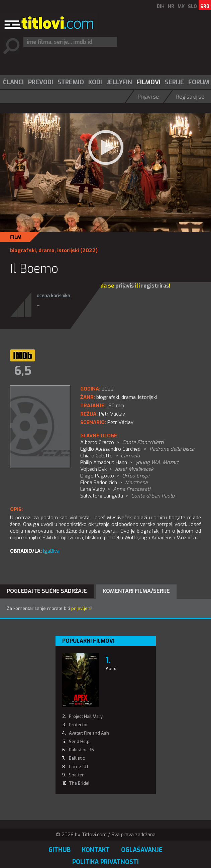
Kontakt (96, 850)
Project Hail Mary (86, 716)
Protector (78, 725)
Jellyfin (119, 82)
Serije (174, 82)
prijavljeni (81, 608)
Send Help (79, 741)
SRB (205, 7)
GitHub (60, 850)
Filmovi (148, 82)
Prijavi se (148, 97)
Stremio (71, 82)
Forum (199, 82)
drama (46, 250)
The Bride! (79, 783)
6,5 (23, 371)
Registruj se (190, 97)
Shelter (76, 775)
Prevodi (41, 82)
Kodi (95, 82)
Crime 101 (78, 767)
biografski (23, 250)
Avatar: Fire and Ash (89, 733)
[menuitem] (13, 82)
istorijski (68, 250)
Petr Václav (120, 422)
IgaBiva (51, 551)
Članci (13, 82)
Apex (111, 669)
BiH (161, 7)
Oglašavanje (142, 850)
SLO (192, 7)
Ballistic (77, 758)
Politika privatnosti (105, 862)
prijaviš (125, 286)
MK (181, 7)
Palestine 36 (81, 750)
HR (171, 7)
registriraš (155, 286)
